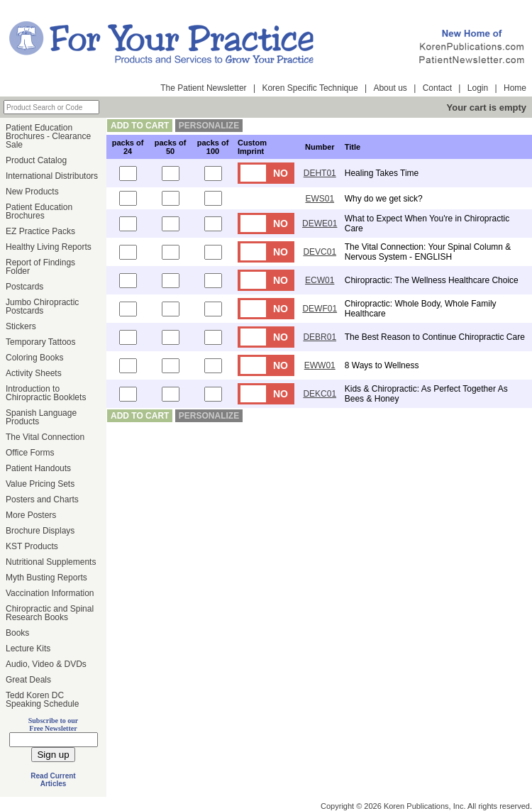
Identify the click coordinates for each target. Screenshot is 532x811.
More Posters (31, 515)
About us (390, 88)
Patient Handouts (38, 468)
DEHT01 (320, 173)
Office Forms (30, 453)
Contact (437, 88)
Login (478, 88)
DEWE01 (320, 224)
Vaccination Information (50, 593)
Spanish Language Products (41, 417)
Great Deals (28, 680)
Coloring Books (34, 358)
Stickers (21, 326)
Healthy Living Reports (49, 247)
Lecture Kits (28, 649)
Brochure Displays (40, 531)
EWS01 (320, 199)
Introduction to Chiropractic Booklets (46, 393)
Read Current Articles (53, 780)
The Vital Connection (45, 437)
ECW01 (320, 280)
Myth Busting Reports (46, 578)
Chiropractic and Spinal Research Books (50, 613)
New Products (32, 192)
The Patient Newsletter (203, 88)
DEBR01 (320, 337)
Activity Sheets (34, 373)
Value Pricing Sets (40, 484)
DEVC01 (320, 252)
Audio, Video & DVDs (46, 664)
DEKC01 (320, 394)
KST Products (32, 546)
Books (17, 633)
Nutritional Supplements (51, 562)
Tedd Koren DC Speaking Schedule (42, 700)
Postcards (24, 287)
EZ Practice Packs (40, 231)
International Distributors (52, 176)
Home (515, 88)
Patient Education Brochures (39, 211)
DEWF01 (320, 309)
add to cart (140, 126)
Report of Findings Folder (40, 267)
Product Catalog (36, 160)
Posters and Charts (42, 500)
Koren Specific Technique (310, 88)
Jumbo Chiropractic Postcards (42, 307)
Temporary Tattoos (41, 342)
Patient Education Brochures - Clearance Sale (48, 136)
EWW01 (320, 365)
